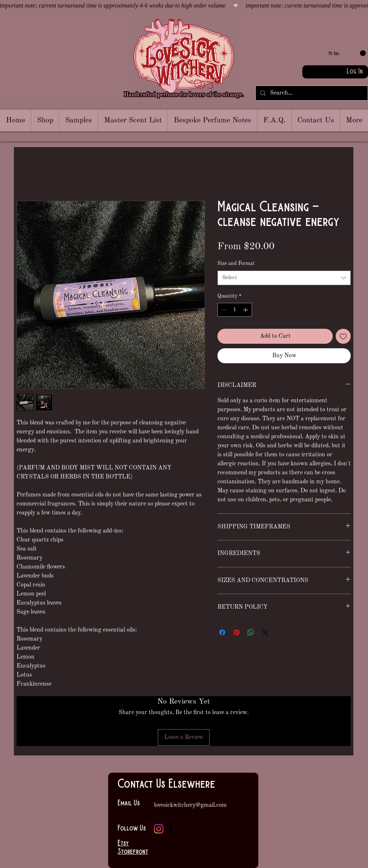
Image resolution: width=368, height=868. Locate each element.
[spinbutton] (235, 310)
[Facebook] (171, 829)
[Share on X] (265, 632)
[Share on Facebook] (222, 632)
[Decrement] (223, 310)
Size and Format (236, 263)
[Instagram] (159, 829)
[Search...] (311, 93)
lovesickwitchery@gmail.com (190, 805)
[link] (347, 53)
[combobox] (284, 278)
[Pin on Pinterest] (237, 632)
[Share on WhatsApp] (251, 632)
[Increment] (246, 310)
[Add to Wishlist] (343, 336)
